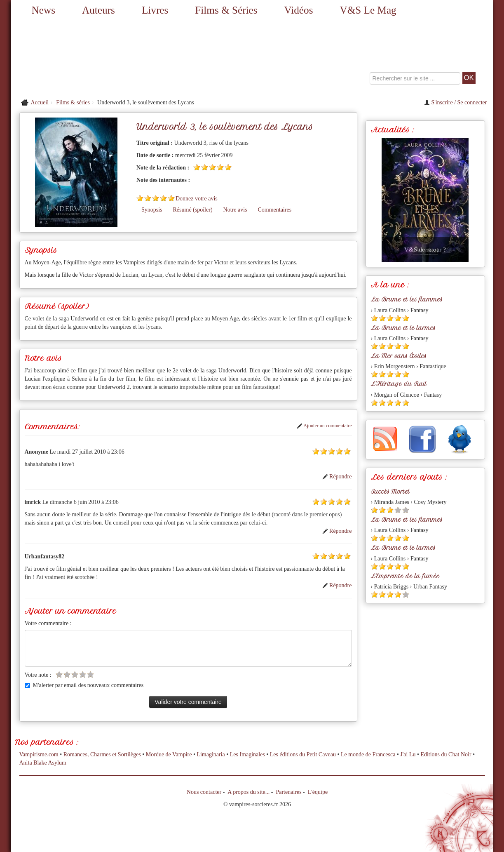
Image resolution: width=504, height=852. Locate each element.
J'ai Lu (408, 754)
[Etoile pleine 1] (197, 167)
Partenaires (288, 792)
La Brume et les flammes (407, 299)
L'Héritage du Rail (399, 384)
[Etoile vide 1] (59, 674)
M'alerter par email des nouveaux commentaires (84, 685)
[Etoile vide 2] (67, 674)
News (43, 10)
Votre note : (38, 675)
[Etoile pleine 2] (205, 167)
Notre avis (235, 210)
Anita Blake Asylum (43, 763)
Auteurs (98, 10)
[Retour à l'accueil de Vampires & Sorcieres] (87, 58)
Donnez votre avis (197, 199)
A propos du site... (248, 792)
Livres (155, 10)
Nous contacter (204, 792)
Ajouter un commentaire (324, 426)
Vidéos (299, 10)
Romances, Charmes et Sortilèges (102, 754)
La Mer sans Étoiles (399, 356)
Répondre (337, 477)
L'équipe (318, 792)
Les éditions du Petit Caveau (303, 754)
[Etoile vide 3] (75, 674)
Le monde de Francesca (368, 754)
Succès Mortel (390, 492)
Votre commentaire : (48, 623)
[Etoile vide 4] (83, 674)
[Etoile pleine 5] (228, 167)
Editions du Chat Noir (446, 754)
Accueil (40, 102)
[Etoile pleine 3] (212, 167)
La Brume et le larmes (403, 328)
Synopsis (152, 210)
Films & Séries (226, 10)
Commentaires (274, 210)
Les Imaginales (247, 754)
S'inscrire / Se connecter (456, 102)
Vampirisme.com (39, 754)
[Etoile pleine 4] (220, 167)
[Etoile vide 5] (90, 674)
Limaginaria (211, 754)
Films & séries (73, 102)
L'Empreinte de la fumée (405, 576)
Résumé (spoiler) (193, 210)
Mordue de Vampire (169, 754)
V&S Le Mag (368, 10)
